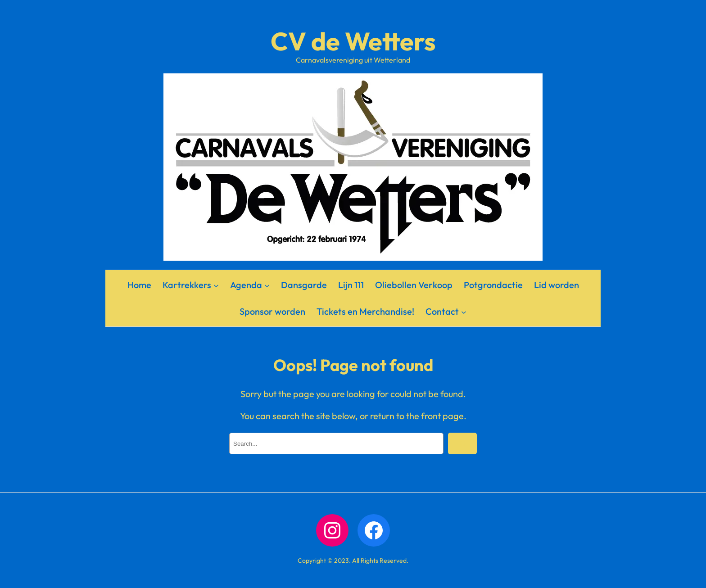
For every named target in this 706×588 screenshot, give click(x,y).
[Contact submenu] (464, 312)
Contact (442, 311)
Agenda (246, 285)
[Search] (462, 443)
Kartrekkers (187, 285)
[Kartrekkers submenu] (216, 285)
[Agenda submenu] (267, 285)
